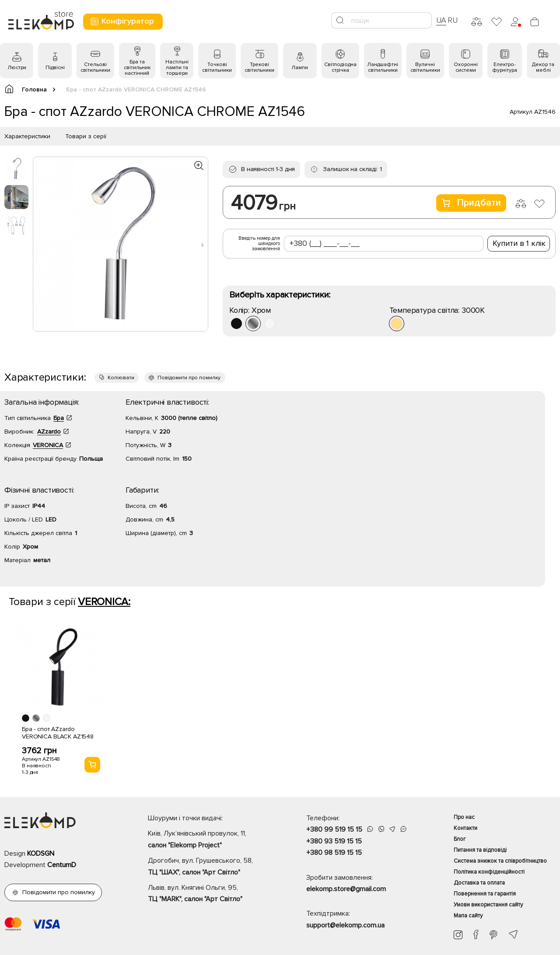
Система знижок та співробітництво (500, 861)
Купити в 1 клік (519, 243)
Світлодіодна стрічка (340, 67)
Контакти (465, 828)
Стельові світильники (95, 67)
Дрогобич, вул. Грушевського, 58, (212, 867)
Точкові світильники (217, 67)
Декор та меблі (543, 67)
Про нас (464, 817)
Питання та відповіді (480, 850)
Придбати (471, 203)
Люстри (17, 68)
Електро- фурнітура (505, 67)
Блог (460, 839)
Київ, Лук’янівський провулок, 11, (212, 840)
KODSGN (41, 854)
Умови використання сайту (488, 905)
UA (441, 20)
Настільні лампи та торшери (177, 68)
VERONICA (48, 445)
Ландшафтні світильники (383, 67)
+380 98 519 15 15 (334, 853)
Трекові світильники (259, 67)
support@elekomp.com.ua (345, 925)
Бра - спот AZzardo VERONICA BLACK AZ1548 (58, 733)
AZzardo (49, 432)
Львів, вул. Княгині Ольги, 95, (212, 894)
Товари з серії (86, 136)
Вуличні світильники (425, 67)
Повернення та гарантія (485, 894)
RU (453, 20)
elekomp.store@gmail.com (346, 889)
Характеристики (27, 136)
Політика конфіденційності (489, 872)
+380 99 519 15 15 (334, 829)
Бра (59, 418)
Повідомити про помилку (189, 378)
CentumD (62, 865)
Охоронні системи (466, 67)
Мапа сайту (468, 916)
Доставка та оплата (479, 883)
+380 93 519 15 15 (334, 841)
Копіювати (121, 378)
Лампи (300, 68)
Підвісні (55, 68)
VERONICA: (104, 602)
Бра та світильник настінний (137, 68)
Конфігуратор (122, 21)
